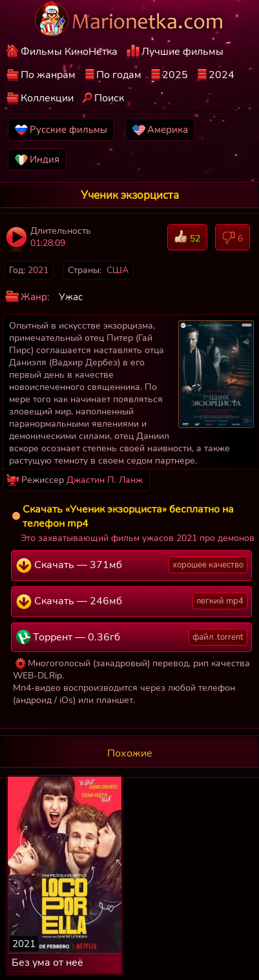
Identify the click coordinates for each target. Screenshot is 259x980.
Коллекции (47, 98)
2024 (222, 75)
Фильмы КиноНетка (69, 52)
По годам (119, 75)
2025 (175, 75)
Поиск (109, 98)
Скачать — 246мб (132, 601)
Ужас (71, 297)
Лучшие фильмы (182, 52)
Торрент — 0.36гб (132, 637)
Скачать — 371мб (132, 565)
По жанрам (48, 75)
